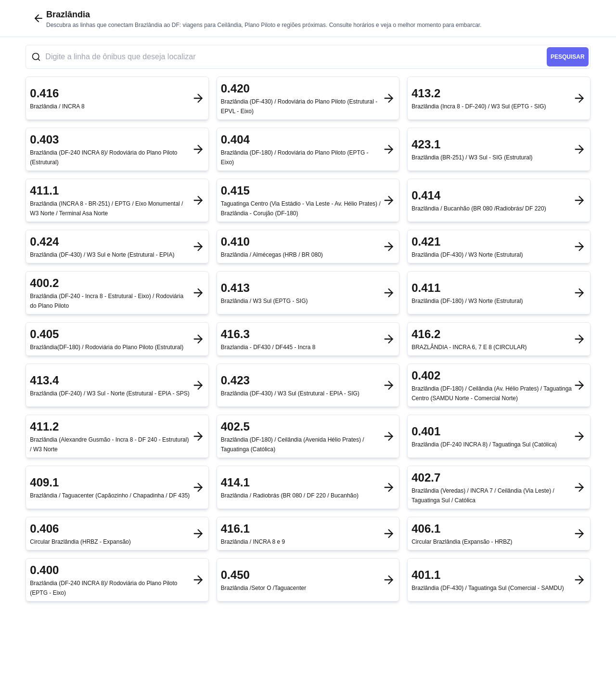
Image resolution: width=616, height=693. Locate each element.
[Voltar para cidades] (38, 18)
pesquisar (568, 57)
